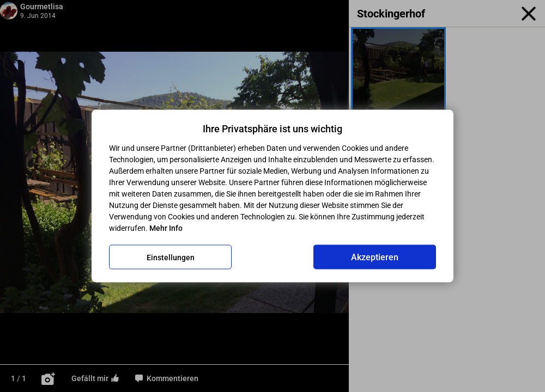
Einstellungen (171, 257)
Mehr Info (166, 228)
